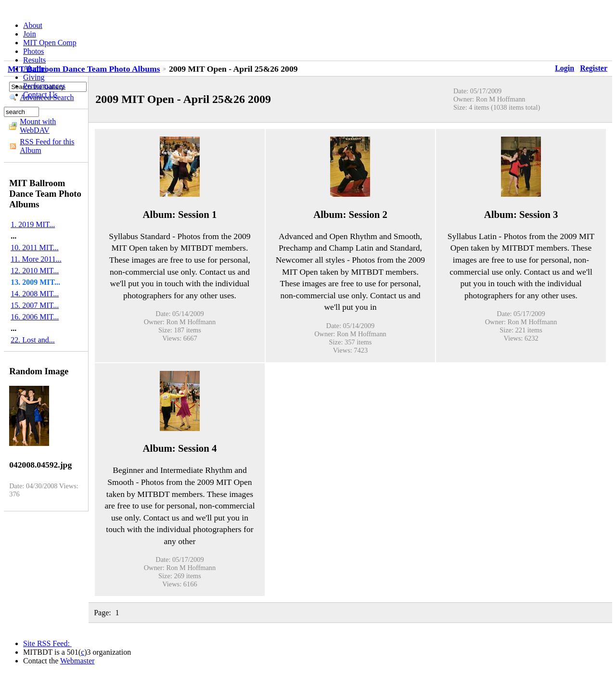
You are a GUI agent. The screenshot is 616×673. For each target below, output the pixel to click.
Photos (34, 51)
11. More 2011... (36, 259)
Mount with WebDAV (38, 126)
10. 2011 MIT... (35, 248)
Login (565, 68)
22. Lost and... (33, 340)
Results (34, 60)
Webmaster (77, 661)
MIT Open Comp (50, 43)
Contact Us (40, 95)
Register (594, 68)
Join (30, 34)
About (33, 25)
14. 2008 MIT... (35, 294)
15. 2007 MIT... (35, 305)
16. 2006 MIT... (35, 317)
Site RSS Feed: (47, 643)
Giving (34, 77)
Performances (44, 86)
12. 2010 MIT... (35, 271)
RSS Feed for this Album (47, 146)
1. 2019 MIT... (33, 224)
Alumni (35, 69)
